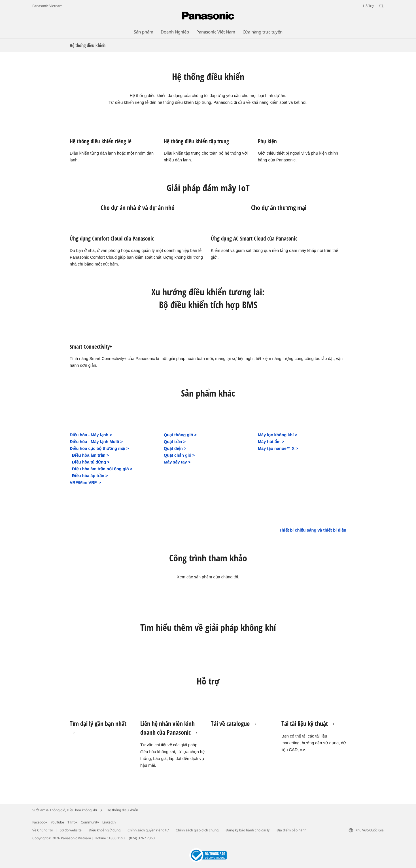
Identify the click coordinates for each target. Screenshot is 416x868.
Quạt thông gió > (180, 435)
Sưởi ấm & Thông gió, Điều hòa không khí (65, 810)
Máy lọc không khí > (278, 435)
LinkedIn (109, 822)
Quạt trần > (175, 442)
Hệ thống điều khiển (122, 810)
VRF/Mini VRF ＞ (86, 483)
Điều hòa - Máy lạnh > (91, 435)
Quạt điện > (175, 448)
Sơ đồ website (71, 830)
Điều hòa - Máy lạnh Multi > (96, 442)
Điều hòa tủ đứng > (91, 462)
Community (90, 822)
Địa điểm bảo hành (291, 830)
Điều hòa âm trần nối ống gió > (102, 469)
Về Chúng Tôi (43, 830)
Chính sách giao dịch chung (197, 830)
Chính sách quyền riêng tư (148, 830)
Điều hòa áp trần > (90, 476)
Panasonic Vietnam (47, 6)
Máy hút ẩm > (271, 442)
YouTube (57, 822)
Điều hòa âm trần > (90, 455)
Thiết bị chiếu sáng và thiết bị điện (313, 530)
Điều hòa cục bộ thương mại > (99, 448)
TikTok (72, 822)
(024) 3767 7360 (142, 838)
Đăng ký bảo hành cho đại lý (248, 830)
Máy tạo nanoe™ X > (278, 448)
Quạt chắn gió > (179, 455)
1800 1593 (117, 838)
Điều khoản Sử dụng (105, 830)
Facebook (40, 822)
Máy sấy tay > (177, 462)
